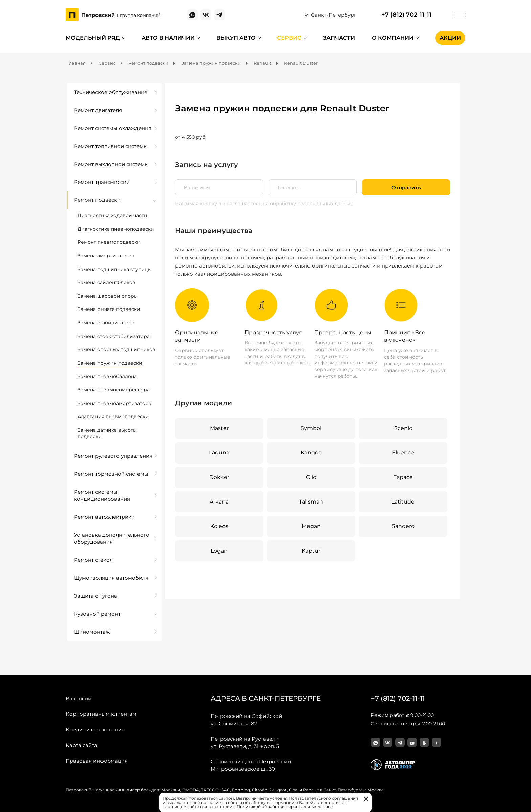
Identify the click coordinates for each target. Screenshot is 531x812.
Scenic (403, 428)
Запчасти (339, 38)
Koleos (219, 526)
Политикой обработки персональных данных (285, 806)
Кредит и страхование (95, 730)
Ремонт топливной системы (111, 146)
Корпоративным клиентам (101, 714)
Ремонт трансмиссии (102, 182)
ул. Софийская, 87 (246, 720)
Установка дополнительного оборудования (112, 538)
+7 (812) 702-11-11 (406, 15)
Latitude (403, 502)
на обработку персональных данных (308, 204)
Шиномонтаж (92, 632)
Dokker (219, 477)
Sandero (403, 526)
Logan (219, 551)
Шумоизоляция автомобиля (111, 578)
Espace (403, 477)
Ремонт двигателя (98, 110)
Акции (450, 38)
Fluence (403, 453)
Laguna (219, 453)
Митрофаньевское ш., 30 (251, 765)
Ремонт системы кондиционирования (102, 495)
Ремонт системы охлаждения (113, 128)
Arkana (219, 502)
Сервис (289, 38)
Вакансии (79, 698)
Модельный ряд (93, 38)
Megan (311, 526)
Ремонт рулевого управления (113, 456)
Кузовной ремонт (97, 614)
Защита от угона (95, 596)
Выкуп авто (236, 38)
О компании (393, 38)
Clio (311, 477)
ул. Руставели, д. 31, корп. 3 (245, 742)
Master (219, 428)
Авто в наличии (168, 38)
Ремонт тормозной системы (111, 474)
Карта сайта (81, 745)
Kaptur (311, 551)
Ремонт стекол (93, 560)
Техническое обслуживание (111, 92)
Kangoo (311, 453)
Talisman (311, 502)
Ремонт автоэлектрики (104, 517)
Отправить (406, 187)
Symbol (311, 428)
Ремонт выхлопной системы (111, 164)
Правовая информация (97, 761)
